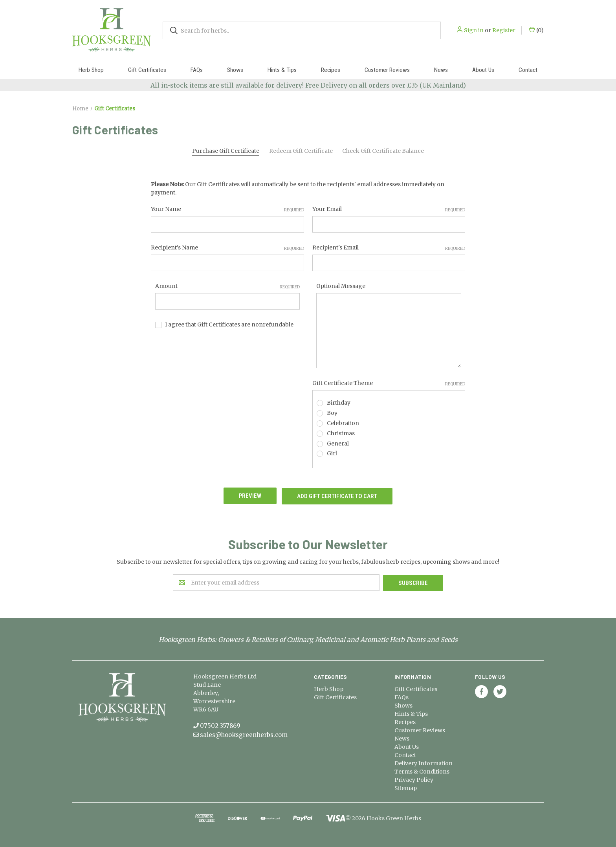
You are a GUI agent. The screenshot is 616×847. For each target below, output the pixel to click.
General (338, 444)
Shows (235, 70)
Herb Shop (91, 70)
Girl (332, 453)
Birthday (339, 403)
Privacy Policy (414, 779)
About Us (483, 70)
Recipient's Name (227, 248)
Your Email (389, 209)
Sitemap (406, 787)
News (441, 70)
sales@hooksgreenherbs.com (244, 734)
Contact (528, 70)
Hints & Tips (282, 70)
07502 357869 (220, 725)
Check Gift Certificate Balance (383, 151)
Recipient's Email (389, 248)
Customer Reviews (387, 70)
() (536, 30)
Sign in (474, 30)
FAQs (197, 70)
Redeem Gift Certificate (301, 151)
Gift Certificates (147, 70)
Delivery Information (423, 762)
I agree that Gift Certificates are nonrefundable (229, 324)
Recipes (331, 70)
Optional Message (341, 286)
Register (504, 30)
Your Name (227, 209)
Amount (228, 286)
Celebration (343, 423)
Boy (332, 413)
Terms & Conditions (422, 770)
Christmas (341, 433)
